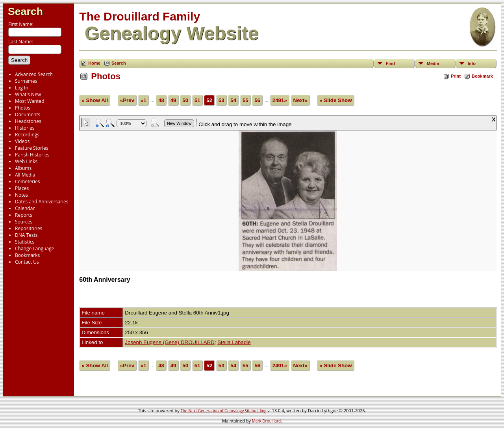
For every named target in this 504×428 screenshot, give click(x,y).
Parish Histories (32, 155)
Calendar (25, 208)
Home (94, 63)
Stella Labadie (234, 342)
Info (472, 63)
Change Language (34, 248)
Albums (23, 168)
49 (173, 100)
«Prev (127, 100)
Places (22, 188)
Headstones (28, 121)
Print (456, 76)
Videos (22, 141)
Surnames (26, 81)
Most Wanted (30, 101)
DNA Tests (26, 235)
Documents (28, 114)
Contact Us (27, 262)
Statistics (25, 242)
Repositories (29, 228)
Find (390, 63)
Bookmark (482, 76)
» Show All (95, 100)
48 (161, 100)
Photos (23, 108)
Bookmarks (27, 255)
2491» (280, 100)
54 (233, 100)
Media (433, 63)
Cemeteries (28, 181)
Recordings (27, 135)
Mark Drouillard (266, 421)
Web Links (26, 161)
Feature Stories (31, 148)
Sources (24, 222)
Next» (300, 100)
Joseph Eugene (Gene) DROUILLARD (170, 342)
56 (257, 100)
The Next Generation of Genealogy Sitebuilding (224, 411)
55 (246, 100)
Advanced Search (34, 74)
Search (25, 11)
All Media (25, 175)
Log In (22, 88)
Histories (25, 128)
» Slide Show (335, 100)
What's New (28, 94)
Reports (24, 215)
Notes (21, 195)
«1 (144, 100)
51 (197, 100)
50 (185, 100)
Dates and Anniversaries (42, 202)
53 (221, 100)
